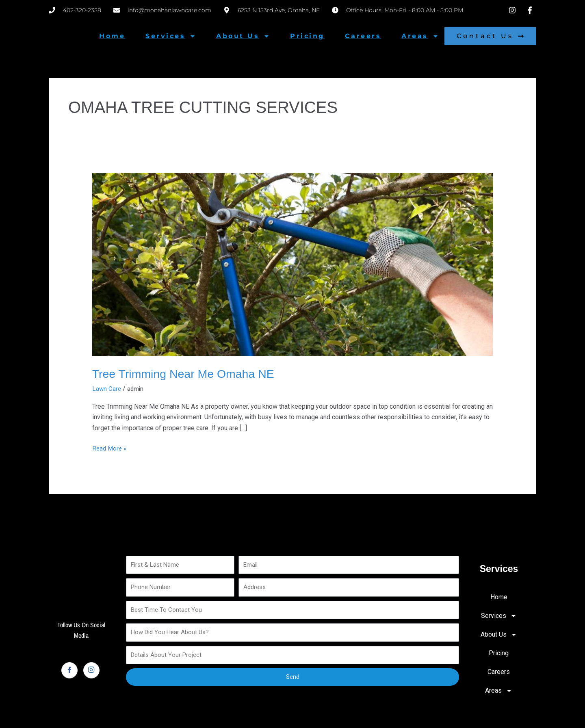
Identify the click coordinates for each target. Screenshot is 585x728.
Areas (420, 36)
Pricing (307, 36)
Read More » (110, 447)
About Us (243, 36)
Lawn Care (107, 389)
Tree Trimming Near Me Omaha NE (188, 374)
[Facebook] (69, 670)
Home (112, 36)
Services (171, 36)
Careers (363, 36)
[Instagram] (91, 670)
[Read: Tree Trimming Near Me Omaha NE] (293, 264)
